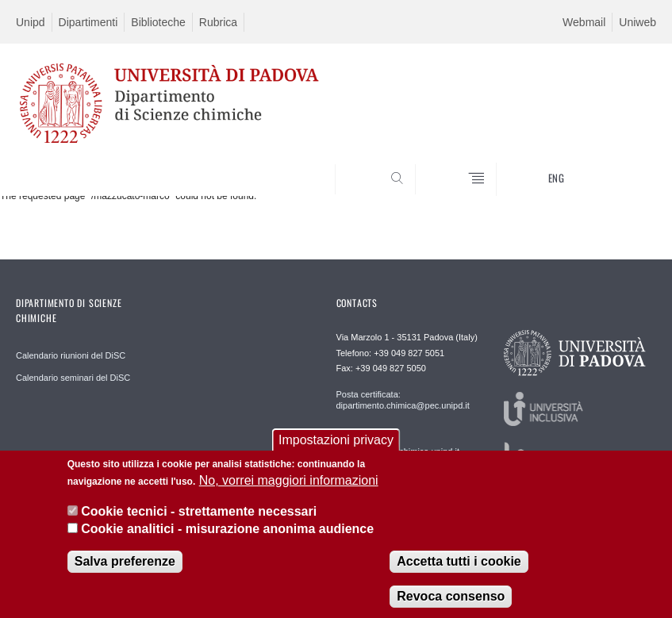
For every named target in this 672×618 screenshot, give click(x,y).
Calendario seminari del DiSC (73, 378)
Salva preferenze (125, 565)
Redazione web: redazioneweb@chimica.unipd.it (398, 446)
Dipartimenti (88, 22)
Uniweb (637, 22)
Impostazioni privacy (336, 443)
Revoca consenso (451, 600)
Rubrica (218, 22)
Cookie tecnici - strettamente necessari (199, 514)
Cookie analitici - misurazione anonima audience (227, 532)
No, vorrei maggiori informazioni (289, 484)
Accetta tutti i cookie (459, 565)
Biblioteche (158, 22)
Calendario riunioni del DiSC (71, 355)
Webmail (584, 22)
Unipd (31, 22)
